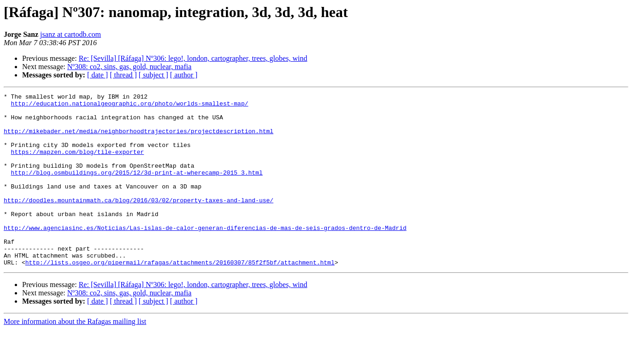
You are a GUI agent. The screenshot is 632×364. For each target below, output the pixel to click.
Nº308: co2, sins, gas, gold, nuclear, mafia (130, 67)
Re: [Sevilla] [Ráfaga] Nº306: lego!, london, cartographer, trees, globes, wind (193, 58)
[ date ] (97, 75)
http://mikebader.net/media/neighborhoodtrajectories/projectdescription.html (139, 139)
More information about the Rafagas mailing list (75, 356)
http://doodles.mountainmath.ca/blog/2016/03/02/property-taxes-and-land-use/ (139, 222)
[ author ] (184, 75)
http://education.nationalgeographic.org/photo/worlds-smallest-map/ (130, 106)
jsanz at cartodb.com (71, 34)
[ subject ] (154, 75)
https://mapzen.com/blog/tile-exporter (78, 164)
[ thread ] (123, 75)
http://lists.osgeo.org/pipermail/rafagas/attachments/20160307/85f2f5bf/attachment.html (180, 297)
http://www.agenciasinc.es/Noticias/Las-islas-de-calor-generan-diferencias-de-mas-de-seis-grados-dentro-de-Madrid (205, 255)
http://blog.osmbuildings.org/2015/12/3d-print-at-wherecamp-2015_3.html (137, 189)
